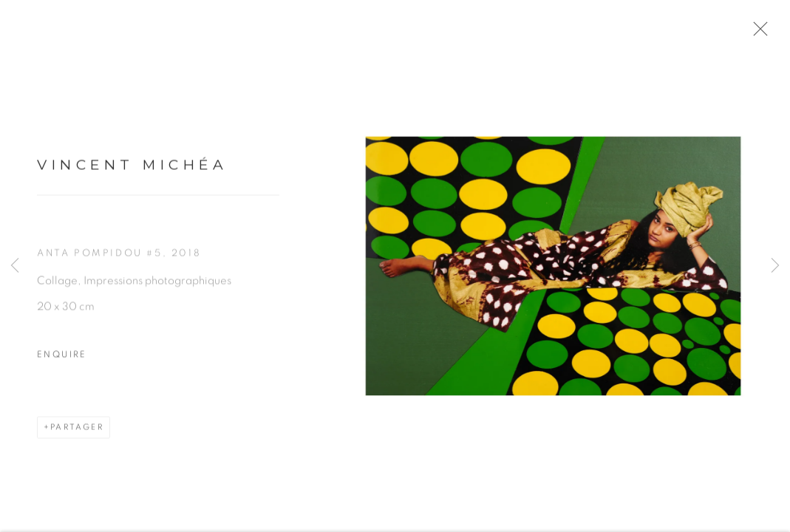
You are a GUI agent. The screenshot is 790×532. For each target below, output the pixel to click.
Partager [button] (77, 433)
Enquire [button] (62, 360)
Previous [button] (15, 266)
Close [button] (765, 33)
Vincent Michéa (132, 170)
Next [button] (775, 266)
